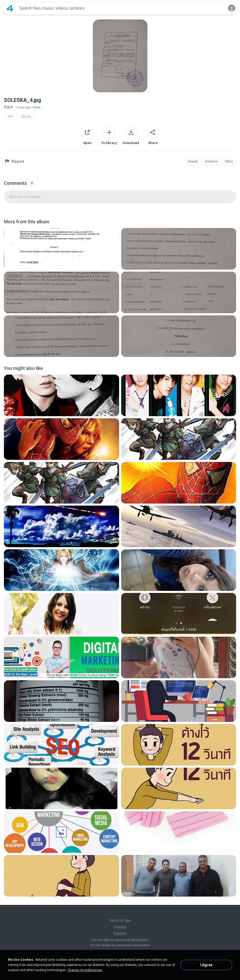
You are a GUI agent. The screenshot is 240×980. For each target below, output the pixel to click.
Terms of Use (120, 920)
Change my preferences (85, 970)
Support (120, 933)
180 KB (26, 117)
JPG (10, 117)
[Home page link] (10, 8)
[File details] (61, 249)
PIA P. (9, 107)
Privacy (120, 927)
